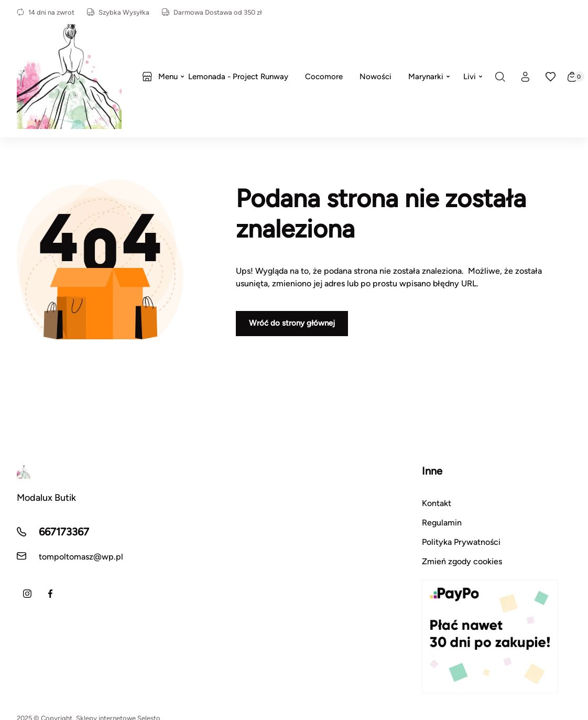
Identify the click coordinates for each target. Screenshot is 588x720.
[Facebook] (50, 594)
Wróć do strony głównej (292, 323)
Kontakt (437, 503)
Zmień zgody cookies (462, 561)
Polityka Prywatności (461, 542)
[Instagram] (27, 594)
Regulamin (442, 523)
